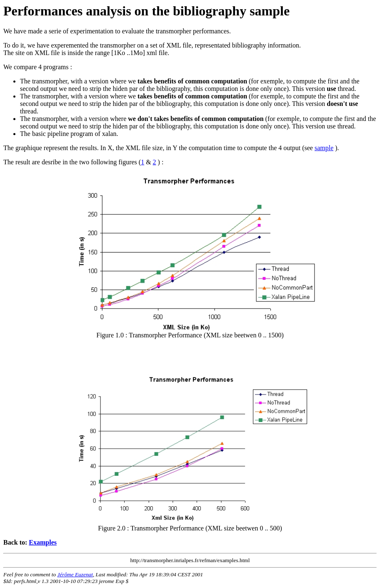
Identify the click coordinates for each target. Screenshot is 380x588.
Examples (43, 542)
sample (324, 148)
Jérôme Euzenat (75, 574)
